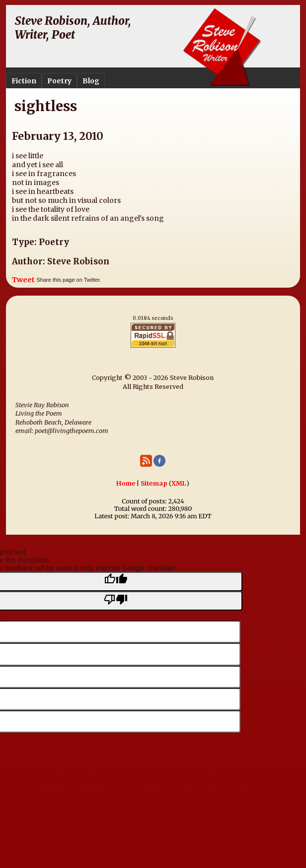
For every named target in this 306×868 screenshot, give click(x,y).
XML (179, 483)
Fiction (24, 81)
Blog (91, 81)
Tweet (23, 280)
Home (126, 483)
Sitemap (154, 483)
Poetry (59, 81)
